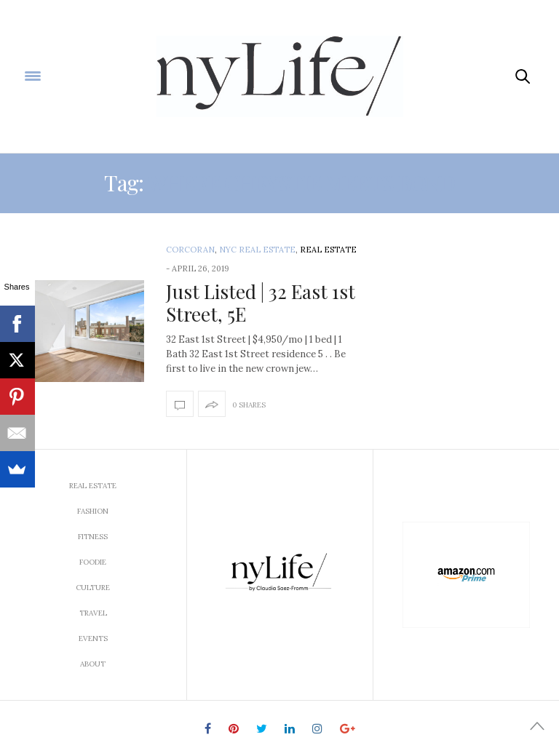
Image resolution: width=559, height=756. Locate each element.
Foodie (93, 562)
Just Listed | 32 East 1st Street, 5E (261, 303)
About (93, 664)
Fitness (93, 537)
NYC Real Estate (257, 250)
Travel (93, 613)
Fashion (93, 511)
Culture (93, 588)
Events (93, 638)
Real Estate (328, 250)
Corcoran (190, 250)
